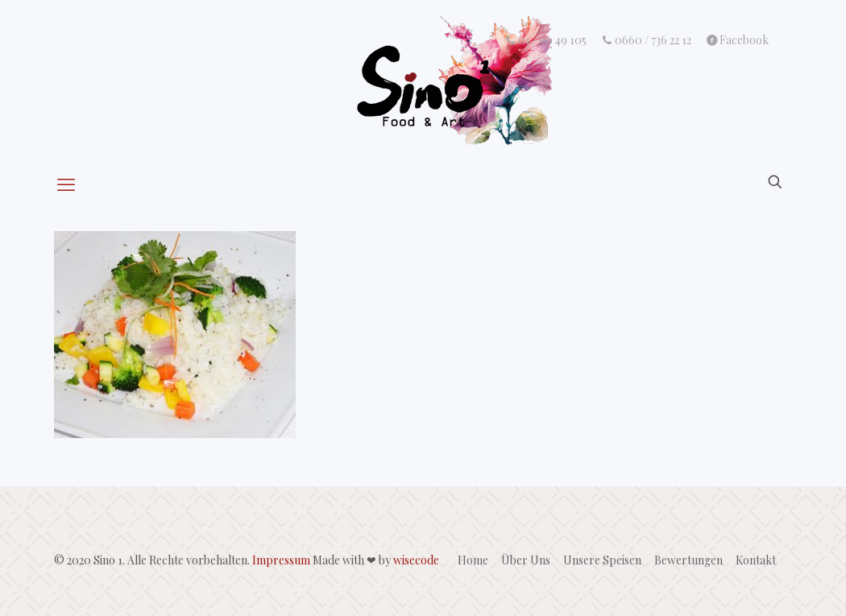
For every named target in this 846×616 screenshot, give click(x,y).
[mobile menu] (68, 184)
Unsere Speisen (602, 560)
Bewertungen (688, 560)
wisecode (416, 560)
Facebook (737, 40)
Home (473, 560)
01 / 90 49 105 (546, 40)
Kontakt (756, 560)
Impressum (281, 560)
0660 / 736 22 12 (646, 40)
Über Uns (526, 560)
